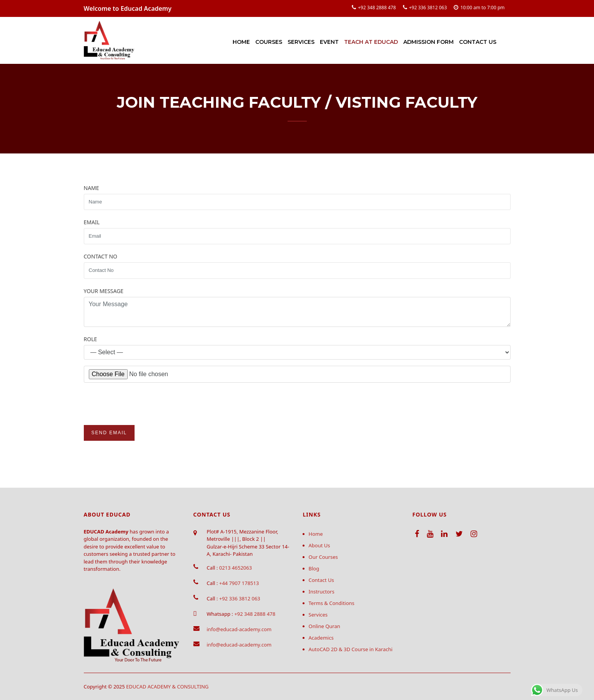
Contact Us (478, 42)
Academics (321, 638)
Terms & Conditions (332, 603)
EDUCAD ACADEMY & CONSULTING (167, 687)
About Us (319, 545)
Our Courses (323, 557)
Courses (269, 42)
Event (329, 42)
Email (92, 222)
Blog (314, 568)
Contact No (101, 256)
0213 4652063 (235, 568)
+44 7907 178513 (239, 583)
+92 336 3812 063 (428, 7)
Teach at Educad (371, 42)
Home (241, 42)
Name (92, 188)
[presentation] (142, 404)
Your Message (104, 291)
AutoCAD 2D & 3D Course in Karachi (351, 649)
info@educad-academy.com (239, 629)
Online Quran (324, 626)
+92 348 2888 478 (377, 7)
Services (301, 42)
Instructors (322, 592)
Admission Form (428, 42)
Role (91, 339)
